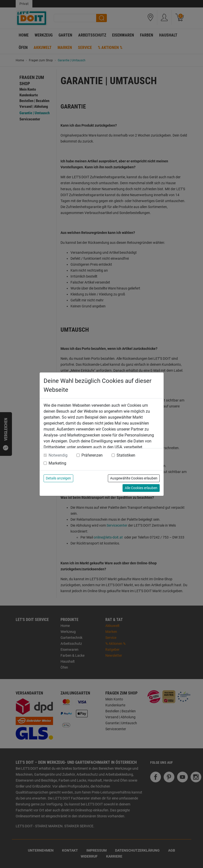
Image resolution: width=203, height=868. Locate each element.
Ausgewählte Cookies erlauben (134, 478)
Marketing (57, 463)
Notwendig (58, 455)
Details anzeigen (58, 478)
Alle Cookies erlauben (141, 488)
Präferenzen (92, 455)
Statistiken (126, 455)
